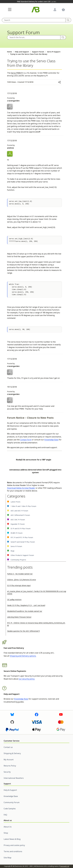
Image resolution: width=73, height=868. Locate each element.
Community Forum (12, 802)
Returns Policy (10, 766)
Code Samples (10, 809)
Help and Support (22, 52)
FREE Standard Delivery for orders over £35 (36, 2)
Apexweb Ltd (65, 866)
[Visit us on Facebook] (37, 714)
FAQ (5, 815)
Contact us (8, 747)
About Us (8, 827)
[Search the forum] (34, 37)
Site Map (7, 858)
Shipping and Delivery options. (23, 656)
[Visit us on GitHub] (12, 722)
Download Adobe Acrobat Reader (21, 488)
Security (7, 772)
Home (9, 52)
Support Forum (38, 52)
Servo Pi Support (54, 52)
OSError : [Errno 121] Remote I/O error (22, 580)
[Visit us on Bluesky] (12, 714)
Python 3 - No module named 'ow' (20, 574)
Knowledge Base (51, 440)
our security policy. (27, 679)
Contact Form (26, 440)
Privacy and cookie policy (14, 845)
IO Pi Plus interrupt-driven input (19, 585)
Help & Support (10, 790)
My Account (9, 760)
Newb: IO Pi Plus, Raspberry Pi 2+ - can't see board (26, 605)
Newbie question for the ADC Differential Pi (23, 631)
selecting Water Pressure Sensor (19, 617)
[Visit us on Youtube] (61, 714)
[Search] (68, 20)
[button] (10, 10)
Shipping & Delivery (12, 753)
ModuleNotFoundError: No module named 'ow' (25, 611)
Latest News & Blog (12, 839)
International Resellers (14, 778)
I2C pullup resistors (14, 599)
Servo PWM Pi (17, 73)
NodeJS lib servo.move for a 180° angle (34, 460)
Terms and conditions (13, 851)
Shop (6, 833)
